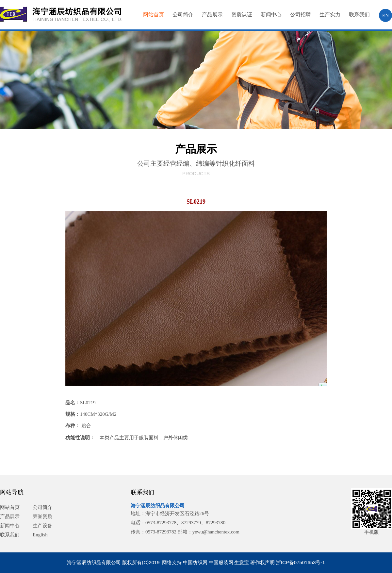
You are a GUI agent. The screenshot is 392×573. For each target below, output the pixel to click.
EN (385, 15)
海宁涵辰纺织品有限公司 (158, 506)
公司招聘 (301, 15)
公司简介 (183, 15)
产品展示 (212, 15)
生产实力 (330, 15)
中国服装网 (221, 562)
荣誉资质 (42, 516)
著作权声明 (262, 562)
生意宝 (242, 562)
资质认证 (242, 15)
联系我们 (359, 15)
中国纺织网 (195, 562)
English (40, 535)
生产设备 (42, 526)
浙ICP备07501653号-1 (301, 562)
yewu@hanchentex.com (216, 532)
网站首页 (154, 15)
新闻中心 (271, 15)
